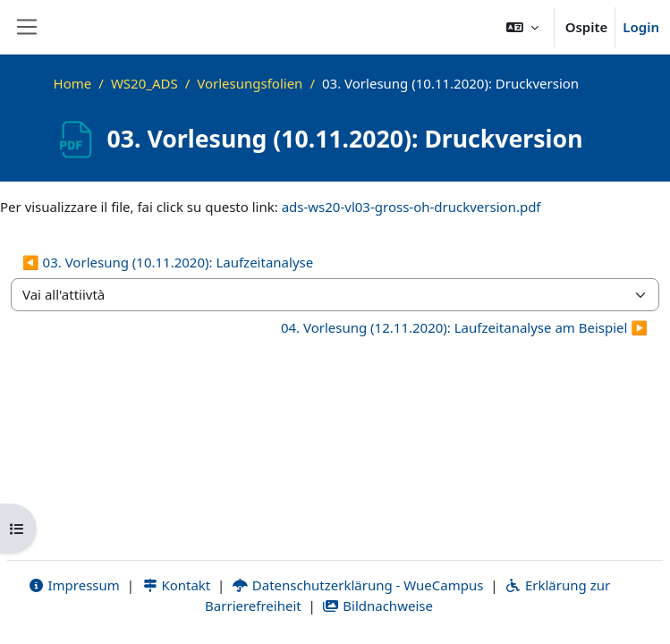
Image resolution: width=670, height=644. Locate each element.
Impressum (74, 585)
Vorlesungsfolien (250, 83)
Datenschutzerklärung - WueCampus (357, 585)
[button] (522, 27)
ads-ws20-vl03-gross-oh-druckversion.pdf (411, 207)
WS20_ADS (144, 83)
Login (641, 27)
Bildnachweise (378, 606)
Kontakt (176, 585)
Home (73, 83)
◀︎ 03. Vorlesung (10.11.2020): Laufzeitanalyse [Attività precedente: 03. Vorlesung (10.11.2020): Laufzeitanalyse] (168, 262)
